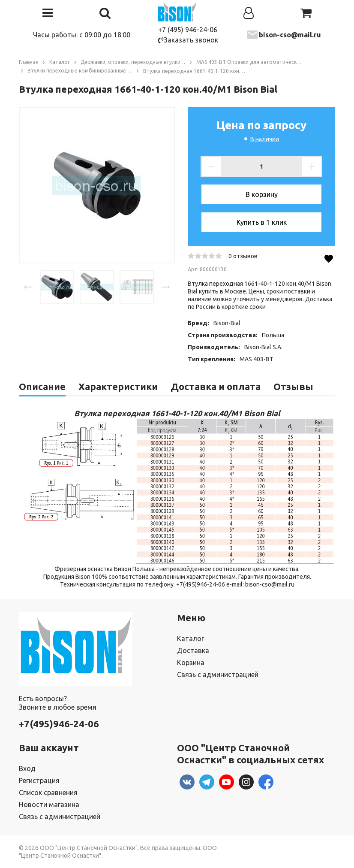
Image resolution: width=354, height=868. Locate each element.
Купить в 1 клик (262, 222)
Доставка (193, 650)
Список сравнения (48, 792)
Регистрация (39, 780)
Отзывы (293, 386)
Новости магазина (49, 804)
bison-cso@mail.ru (290, 35)
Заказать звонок (188, 40)
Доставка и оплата (216, 386)
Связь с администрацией (218, 674)
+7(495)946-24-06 (59, 724)
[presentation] (28, 287)
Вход (27, 768)
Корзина (191, 662)
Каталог (190, 638)
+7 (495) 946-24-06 (188, 30)
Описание (42, 386)
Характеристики (118, 386)
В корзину (262, 194)
